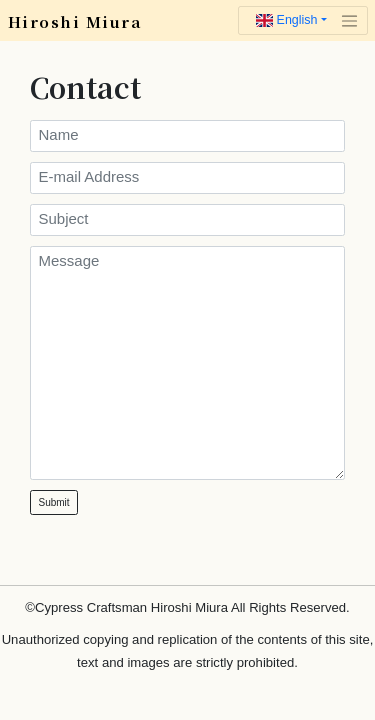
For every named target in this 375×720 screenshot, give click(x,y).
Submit (54, 502)
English (286, 20)
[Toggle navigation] (303, 21)
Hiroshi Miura (75, 21)
